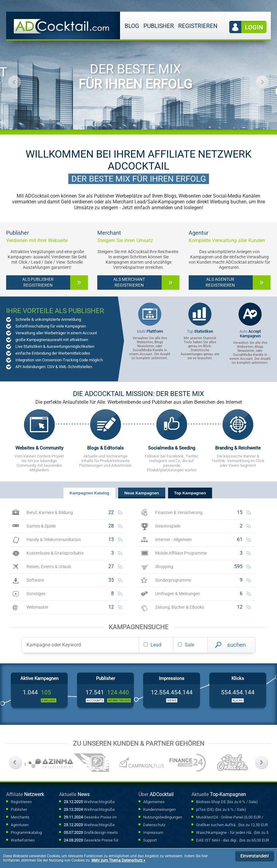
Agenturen (20, 825)
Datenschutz (154, 825)
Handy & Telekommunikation (54, 540)
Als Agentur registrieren (220, 282)
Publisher (159, 26)
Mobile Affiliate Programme (181, 553)
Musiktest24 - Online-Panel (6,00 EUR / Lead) (230, 818)
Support (150, 840)
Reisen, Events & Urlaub (49, 567)
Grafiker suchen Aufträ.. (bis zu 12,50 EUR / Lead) (232, 825)
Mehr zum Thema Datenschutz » (118, 860)
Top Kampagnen (190, 493)
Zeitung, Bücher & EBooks (180, 607)
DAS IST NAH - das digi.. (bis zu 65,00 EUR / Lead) (233, 841)
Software (35, 580)
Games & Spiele (41, 526)
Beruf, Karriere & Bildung (50, 513)
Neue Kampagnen (142, 493)
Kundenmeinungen (159, 809)
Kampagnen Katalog (89, 493)
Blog (132, 26)
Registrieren (198, 26)
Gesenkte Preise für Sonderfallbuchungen (91, 841)
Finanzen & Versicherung (179, 513)
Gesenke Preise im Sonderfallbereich (90, 818)
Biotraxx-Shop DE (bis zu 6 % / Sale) (227, 802)
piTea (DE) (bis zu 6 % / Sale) (221, 809)
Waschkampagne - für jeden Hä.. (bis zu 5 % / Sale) (232, 833)
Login (248, 27)
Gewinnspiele (168, 526)
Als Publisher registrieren (38, 282)
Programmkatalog (26, 833)
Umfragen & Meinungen (178, 594)
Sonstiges (36, 594)
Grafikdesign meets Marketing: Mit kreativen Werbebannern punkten (91, 833)
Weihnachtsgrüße (89, 802)
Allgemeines (154, 802)
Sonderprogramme (173, 580)
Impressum (153, 833)
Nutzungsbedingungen (163, 817)
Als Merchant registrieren (129, 282)
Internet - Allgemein (173, 540)
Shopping (164, 567)
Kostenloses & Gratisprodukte (55, 553)
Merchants (20, 817)
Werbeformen (23, 840)
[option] (94, 67)
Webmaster (37, 607)
